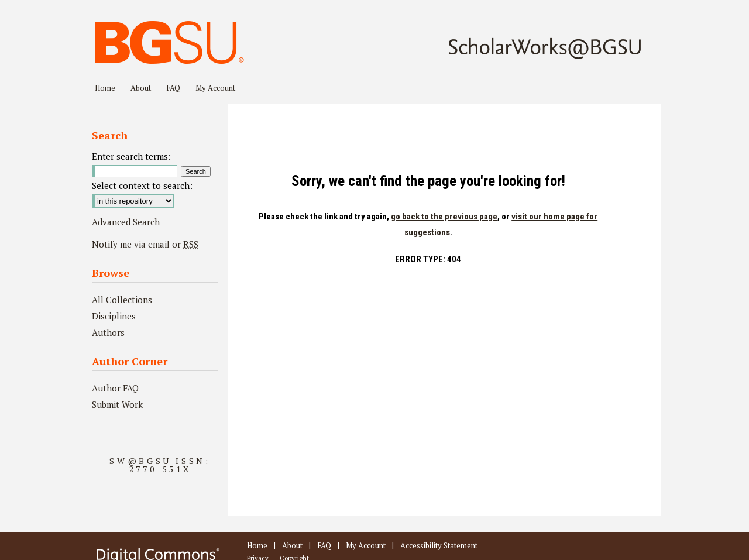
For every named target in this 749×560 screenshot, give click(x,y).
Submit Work (117, 404)
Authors (108, 332)
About (292, 545)
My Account (366, 545)
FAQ (324, 545)
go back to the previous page (444, 217)
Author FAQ (115, 388)
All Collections (122, 300)
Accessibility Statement (439, 545)
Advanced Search (126, 222)
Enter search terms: (131, 156)
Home (257, 545)
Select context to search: (142, 185)
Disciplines (114, 316)
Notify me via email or (145, 244)
